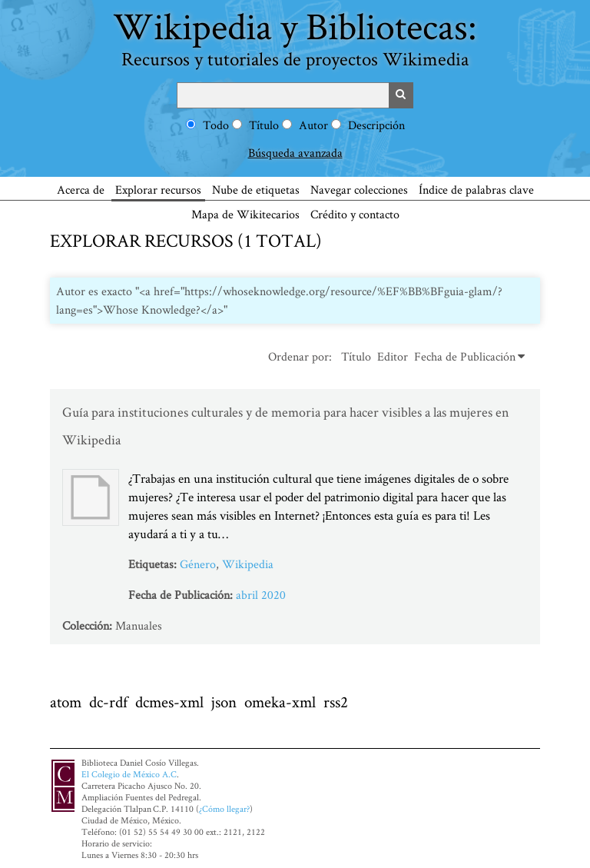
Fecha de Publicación (465, 356)
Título (264, 125)
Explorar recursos (158, 190)
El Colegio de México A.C (129, 774)
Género (198, 564)
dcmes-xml (169, 702)
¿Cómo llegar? (224, 808)
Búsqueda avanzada (295, 153)
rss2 (336, 702)
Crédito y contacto (355, 214)
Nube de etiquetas (256, 190)
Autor (313, 125)
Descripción (376, 125)
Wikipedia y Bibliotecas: (295, 36)
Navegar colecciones (359, 190)
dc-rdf (108, 702)
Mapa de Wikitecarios (245, 214)
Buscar (401, 95)
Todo (216, 125)
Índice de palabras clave (476, 190)
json (224, 702)
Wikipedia (248, 564)
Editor (393, 356)
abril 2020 (261, 595)
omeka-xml (280, 702)
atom (66, 702)
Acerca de (81, 190)
